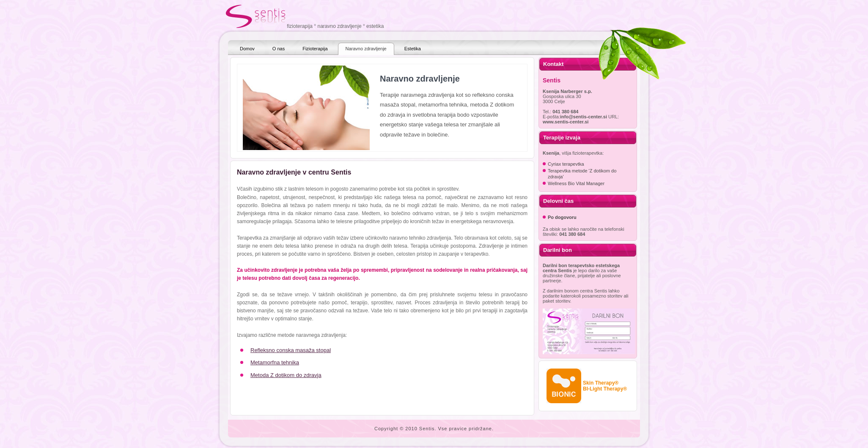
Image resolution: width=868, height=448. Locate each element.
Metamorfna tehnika (275, 362)
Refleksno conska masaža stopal (291, 350)
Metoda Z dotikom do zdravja (286, 375)
